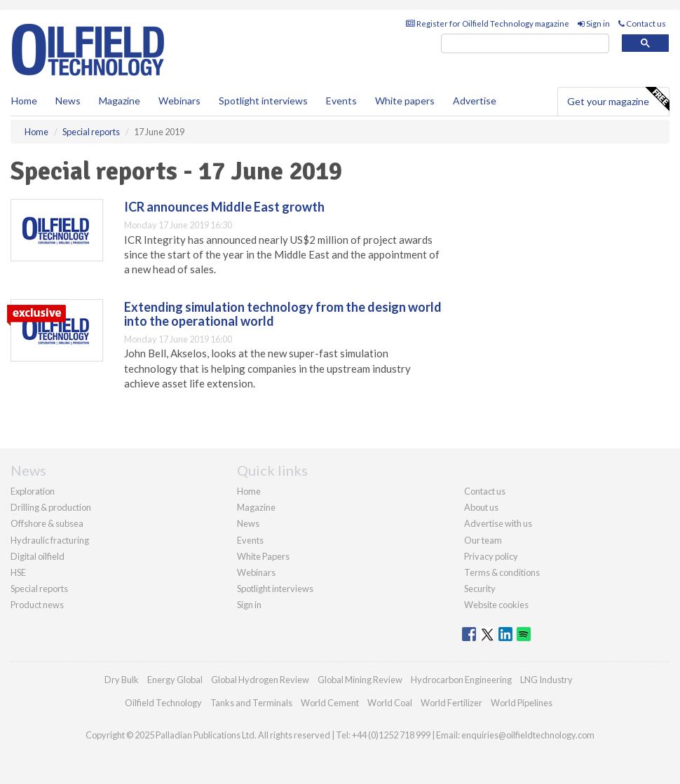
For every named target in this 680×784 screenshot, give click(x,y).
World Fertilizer (451, 703)
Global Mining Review (360, 680)
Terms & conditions (502, 572)
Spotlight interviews (263, 101)
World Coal (390, 703)
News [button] (68, 101)
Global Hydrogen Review (260, 680)
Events (341, 101)
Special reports (39, 589)
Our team (483, 540)
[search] (525, 44)
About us (481, 507)
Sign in (594, 23)
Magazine (120, 101)
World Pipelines (522, 703)
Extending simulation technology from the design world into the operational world (283, 314)
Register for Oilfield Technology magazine (488, 23)
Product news (37, 605)
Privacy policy (491, 556)
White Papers (263, 556)
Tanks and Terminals (251, 703)
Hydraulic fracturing (50, 540)
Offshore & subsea (47, 523)
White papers (405, 101)
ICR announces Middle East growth (224, 207)
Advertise (475, 101)
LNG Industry (546, 680)
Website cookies (496, 605)
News (248, 523)
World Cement (330, 703)
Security (480, 589)
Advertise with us (498, 523)
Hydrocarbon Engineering (461, 680)
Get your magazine (618, 99)
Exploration (33, 491)
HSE (18, 572)
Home (24, 101)
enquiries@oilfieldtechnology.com (528, 735)
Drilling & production (51, 507)
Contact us (642, 23)
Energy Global (175, 680)
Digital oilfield (38, 556)
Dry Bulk (122, 680)
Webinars (179, 101)
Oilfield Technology (163, 703)
